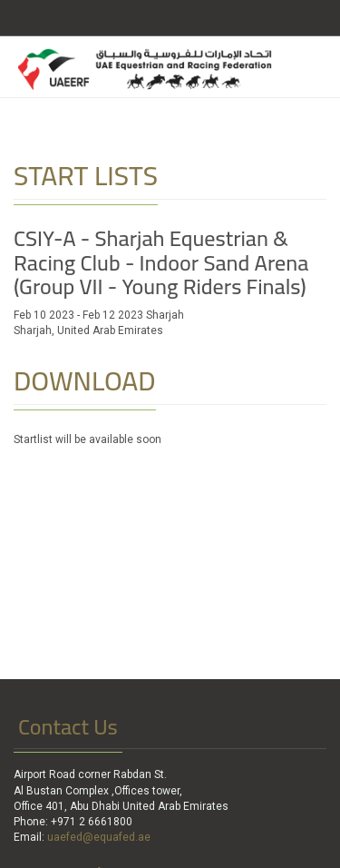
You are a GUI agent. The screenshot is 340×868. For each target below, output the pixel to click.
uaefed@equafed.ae (99, 837)
